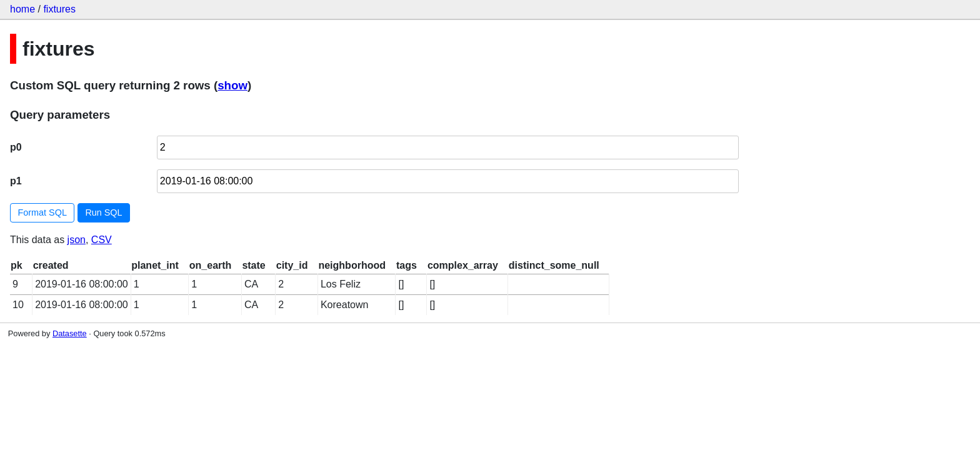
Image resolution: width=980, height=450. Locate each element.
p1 (16, 181)
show (232, 85)
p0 (16, 147)
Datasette (70, 333)
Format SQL (42, 212)
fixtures (59, 9)
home (22, 9)
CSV (102, 240)
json (77, 240)
